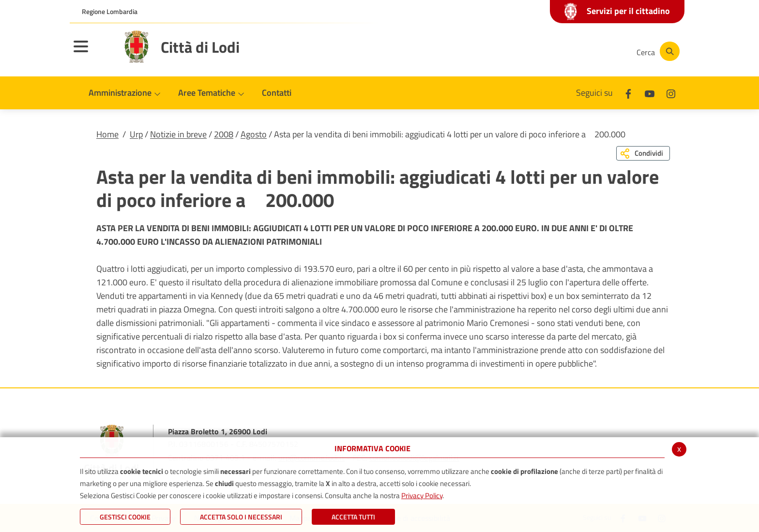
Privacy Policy (422, 495)
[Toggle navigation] (93, 53)
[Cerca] (656, 51)
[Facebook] (531, 51)
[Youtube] (561, 51)
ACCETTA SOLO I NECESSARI (241, 517)
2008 (224, 134)
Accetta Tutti (353, 517)
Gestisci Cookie (125, 517)
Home (107, 134)
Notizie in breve (178, 134)
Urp (136, 134)
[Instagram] (590, 51)
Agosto (254, 134)
